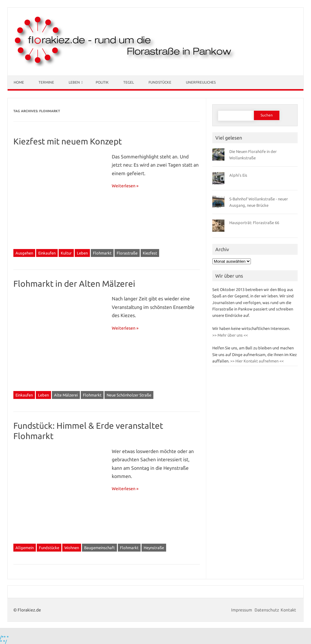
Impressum (242, 610)
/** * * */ (4, 639)
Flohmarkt (102, 253)
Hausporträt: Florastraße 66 (254, 223)
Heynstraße (154, 548)
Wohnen (72, 548)
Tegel (129, 82)
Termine (46, 82)
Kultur (66, 253)
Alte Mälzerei (66, 395)
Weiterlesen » (125, 186)
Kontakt (288, 610)
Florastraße (127, 253)
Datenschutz (267, 610)
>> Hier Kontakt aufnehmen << (256, 361)
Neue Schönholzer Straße (129, 395)
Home (19, 82)
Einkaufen (47, 253)
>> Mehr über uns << (230, 335)
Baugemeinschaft (99, 548)
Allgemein (25, 548)
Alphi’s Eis (238, 175)
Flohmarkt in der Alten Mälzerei (74, 284)
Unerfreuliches (201, 82)
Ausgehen (24, 253)
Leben (74, 82)
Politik (102, 82)
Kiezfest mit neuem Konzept (68, 141)
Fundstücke (160, 82)
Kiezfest (150, 253)
